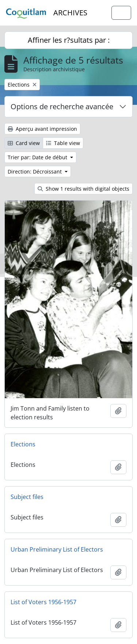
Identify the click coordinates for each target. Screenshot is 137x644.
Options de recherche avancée (62, 106)
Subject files (27, 497)
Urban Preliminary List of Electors (57, 549)
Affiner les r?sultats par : (69, 40)
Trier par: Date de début (38, 157)
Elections (23, 444)
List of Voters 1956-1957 (43, 602)
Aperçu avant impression (42, 129)
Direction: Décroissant (35, 172)
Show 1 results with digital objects (83, 189)
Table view (63, 143)
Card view (24, 143)
